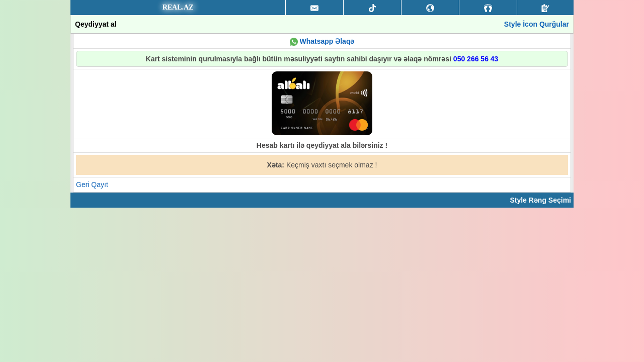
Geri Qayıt (92, 185)
